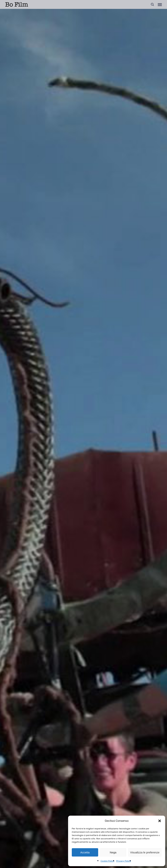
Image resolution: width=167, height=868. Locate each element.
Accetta (85, 852)
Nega (113, 852)
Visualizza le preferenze (145, 852)
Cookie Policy (107, 861)
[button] (160, 821)
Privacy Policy (124, 861)
